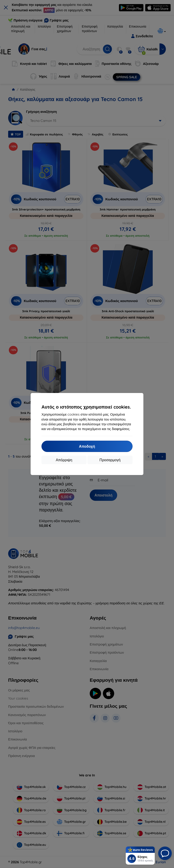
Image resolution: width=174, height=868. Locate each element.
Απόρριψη (64, 460)
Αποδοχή (87, 446)
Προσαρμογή (110, 460)
